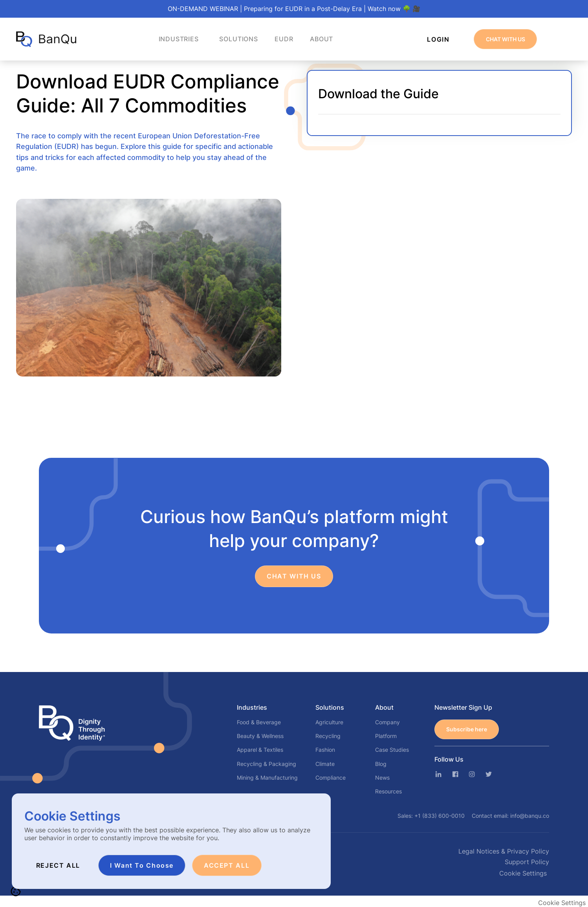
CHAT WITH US (506, 39)
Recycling (328, 736)
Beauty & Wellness (260, 736)
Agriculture (329, 722)
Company (387, 722)
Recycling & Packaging (267, 764)
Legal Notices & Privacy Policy (504, 851)
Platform (386, 736)
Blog (381, 764)
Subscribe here (467, 729)
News (382, 778)
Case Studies (392, 750)
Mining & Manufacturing (267, 778)
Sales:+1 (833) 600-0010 (431, 816)
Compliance (331, 778)
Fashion (325, 750)
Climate (325, 764)
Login (438, 39)
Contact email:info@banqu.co (510, 816)
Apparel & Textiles (260, 750)
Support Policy (527, 862)
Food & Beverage (259, 722)
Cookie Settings (523, 873)
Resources (388, 791)
